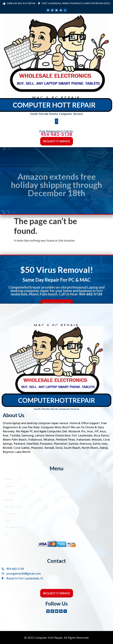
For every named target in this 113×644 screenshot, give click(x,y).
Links (8, 534)
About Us (10, 486)
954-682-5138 (57, 134)
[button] (56, 121)
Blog (7, 520)
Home (8, 479)
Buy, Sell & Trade (13, 507)
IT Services (11, 493)
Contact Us (11, 514)
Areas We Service (14, 527)
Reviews (9, 500)
